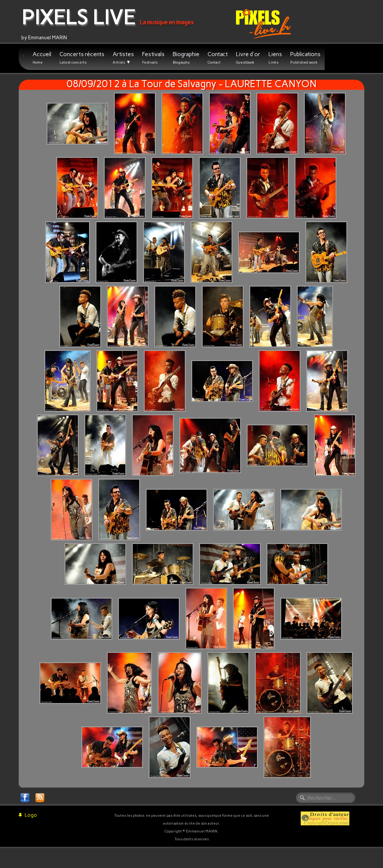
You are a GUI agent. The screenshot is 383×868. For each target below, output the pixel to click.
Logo (28, 815)
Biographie (186, 58)
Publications (305, 58)
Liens (275, 58)
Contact (218, 58)
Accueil (42, 58)
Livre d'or (248, 58)
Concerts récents (82, 58)
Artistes (123, 58)
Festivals (153, 58)
